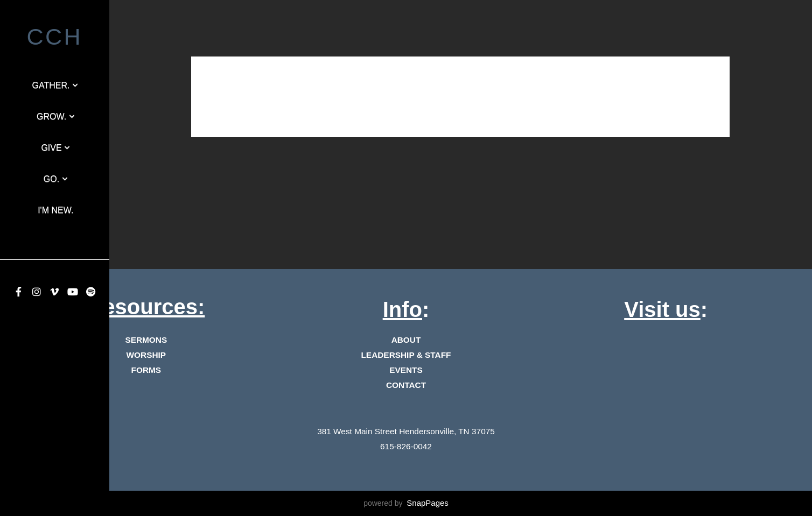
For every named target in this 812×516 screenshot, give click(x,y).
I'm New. (55, 210)
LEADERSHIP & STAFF (406, 355)
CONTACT (406, 385)
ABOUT (406, 340)
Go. (56, 179)
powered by (406, 503)
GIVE (55, 148)
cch (55, 37)
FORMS (146, 370)
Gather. (55, 85)
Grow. (56, 116)
